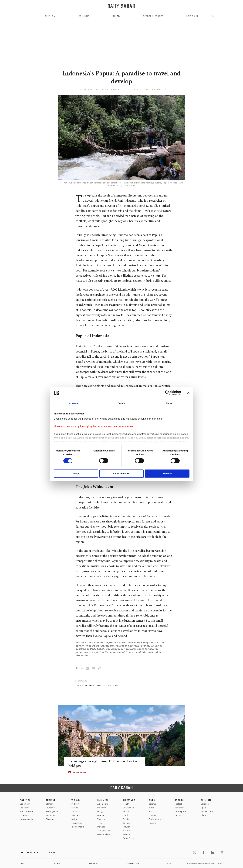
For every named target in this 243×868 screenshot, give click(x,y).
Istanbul (49, 804)
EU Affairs (24, 815)
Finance (101, 815)
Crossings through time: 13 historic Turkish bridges (98, 764)
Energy (100, 812)
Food (125, 815)
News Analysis (26, 819)
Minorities (50, 815)
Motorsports (180, 812)
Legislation (25, 808)
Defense (101, 827)
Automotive (103, 804)
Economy (101, 808)
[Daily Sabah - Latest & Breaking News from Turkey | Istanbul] (121, 6)
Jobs (22, 863)
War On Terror (26, 812)
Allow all (167, 473)
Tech (100, 823)
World (76, 800)
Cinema (152, 804)
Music (152, 808)
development (113, 685)
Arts (152, 800)
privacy (57, 863)
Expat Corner (129, 838)
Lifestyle (129, 800)
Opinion (50, 16)
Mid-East (75, 804)
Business (103, 800)
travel (100, 685)
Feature (127, 834)
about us (94, 863)
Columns (84, 16)
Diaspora (50, 819)
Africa (74, 819)
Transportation (104, 831)
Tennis (178, 815)
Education (50, 808)
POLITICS (25, 800)
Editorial (192, 16)
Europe (75, 808)
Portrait (152, 815)
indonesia (89, 685)
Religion (127, 827)
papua (78, 685)
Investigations (52, 812)
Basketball (179, 808)
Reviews (153, 823)
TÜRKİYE (51, 800)
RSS (169, 863)
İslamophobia (78, 827)
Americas (76, 812)
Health (126, 804)
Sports (179, 800)
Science (126, 823)
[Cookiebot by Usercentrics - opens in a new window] (167, 393)
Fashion (127, 819)
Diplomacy (25, 804)
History (126, 831)
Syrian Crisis (77, 823)
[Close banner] (188, 393)
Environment (129, 808)
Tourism (101, 819)
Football (178, 804)
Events (152, 812)
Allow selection (121, 473)
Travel (126, 812)
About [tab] (169, 403)
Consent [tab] (74, 403)
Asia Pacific (76, 815)
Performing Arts (156, 819)
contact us (133, 863)
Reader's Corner (153, 16)
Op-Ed (116, 16)
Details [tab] (121, 403)
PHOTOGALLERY (80, 772)
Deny (76, 473)
